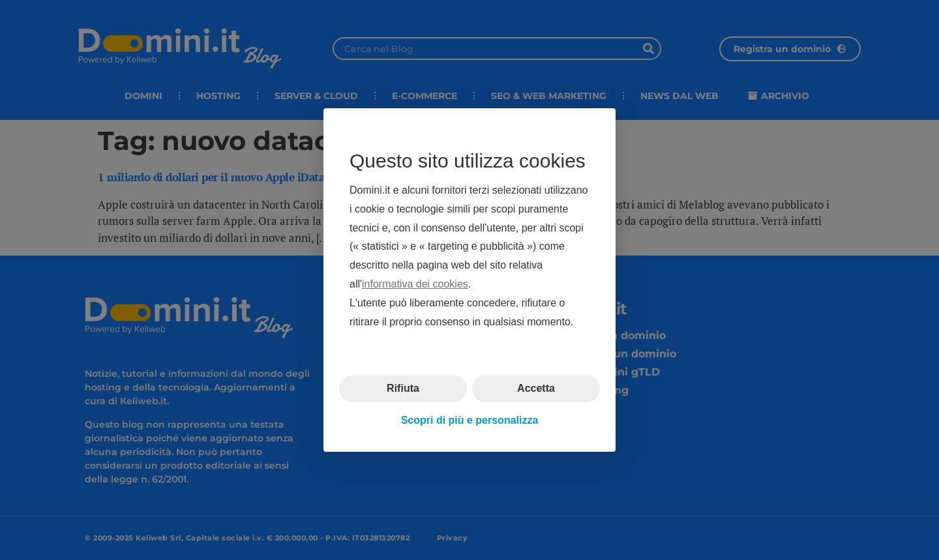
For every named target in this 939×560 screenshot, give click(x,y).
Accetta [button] (536, 388)
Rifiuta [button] (403, 388)
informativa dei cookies (415, 284)
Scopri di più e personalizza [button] (470, 420)
